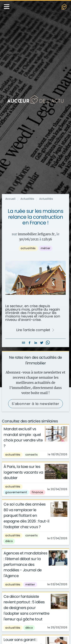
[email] (23, 343)
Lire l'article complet (35, 330)
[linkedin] (36, 343)
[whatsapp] (48, 343)
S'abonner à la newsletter (36, 404)
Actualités (27, 199)
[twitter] (42, 343)
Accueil (10, 199)
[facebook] (30, 343)
